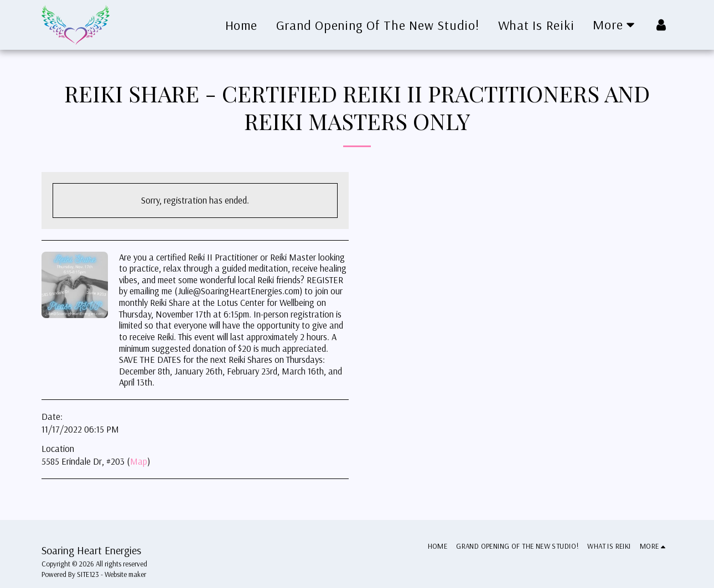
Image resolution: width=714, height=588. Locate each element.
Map (139, 461)
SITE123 (88, 574)
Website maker (125, 574)
